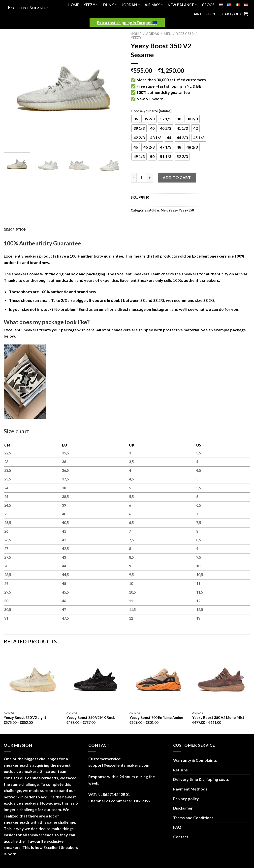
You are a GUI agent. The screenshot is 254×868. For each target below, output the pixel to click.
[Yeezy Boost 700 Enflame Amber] (159, 680)
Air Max (154, 5)
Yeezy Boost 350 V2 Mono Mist (218, 718)
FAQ (177, 827)
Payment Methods (190, 789)
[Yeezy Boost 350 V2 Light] (33, 680)
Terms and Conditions (193, 818)
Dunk (110, 5)
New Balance (183, 5)
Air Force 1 (204, 14)
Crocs (208, 5)
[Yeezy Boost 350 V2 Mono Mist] (221, 680)
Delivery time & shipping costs (201, 779)
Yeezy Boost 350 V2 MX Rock (91, 718)
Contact (181, 837)
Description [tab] (15, 230)
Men (168, 34)
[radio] (136, 119)
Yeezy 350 (185, 34)
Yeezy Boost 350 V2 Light (25, 718)
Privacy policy (186, 799)
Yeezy (91, 5)
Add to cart (177, 177)
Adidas (153, 34)
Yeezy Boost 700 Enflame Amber (156, 718)
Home (73, 5)
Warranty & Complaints (195, 760)
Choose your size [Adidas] (151, 111)
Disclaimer (183, 808)
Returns (180, 770)
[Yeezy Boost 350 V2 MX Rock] (95, 680)
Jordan (131, 5)
